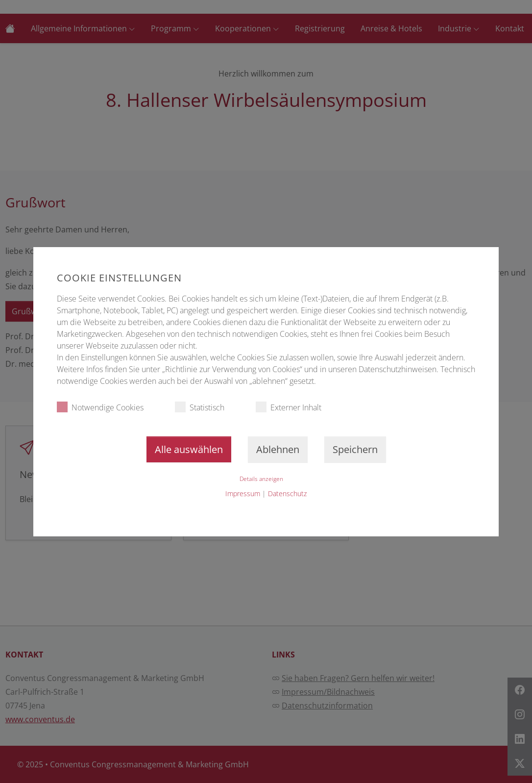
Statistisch (200, 407)
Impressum (243, 493)
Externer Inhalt (289, 407)
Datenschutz (287, 493)
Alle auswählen (189, 449)
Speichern (355, 449)
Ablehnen (278, 449)
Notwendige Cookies (100, 407)
